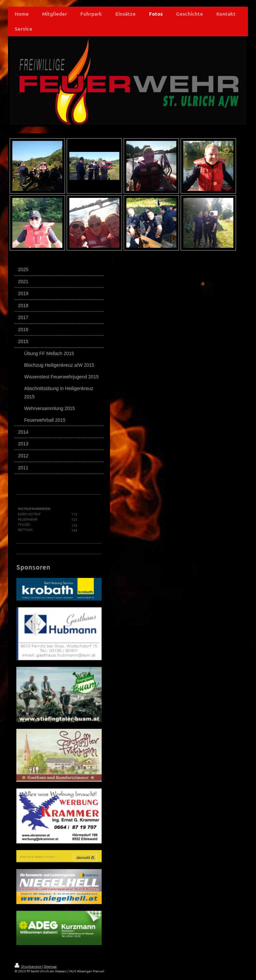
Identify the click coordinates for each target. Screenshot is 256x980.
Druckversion (28, 966)
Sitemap (50, 966)
